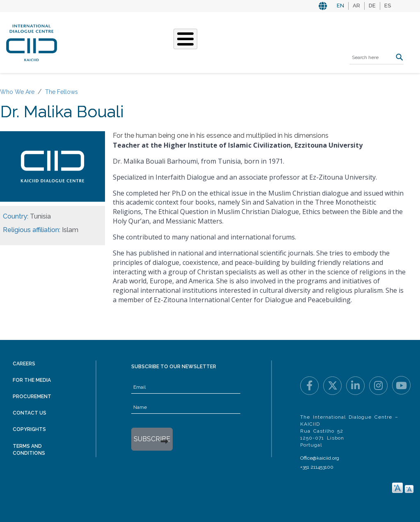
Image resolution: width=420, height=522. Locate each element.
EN (340, 6)
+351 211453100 (317, 467)
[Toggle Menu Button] (185, 39)
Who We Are (17, 92)
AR (356, 6)
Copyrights (29, 429)
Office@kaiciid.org (320, 458)
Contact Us (30, 413)
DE (372, 6)
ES (388, 6)
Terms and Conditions (29, 450)
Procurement (32, 397)
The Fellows (62, 92)
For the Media (32, 380)
